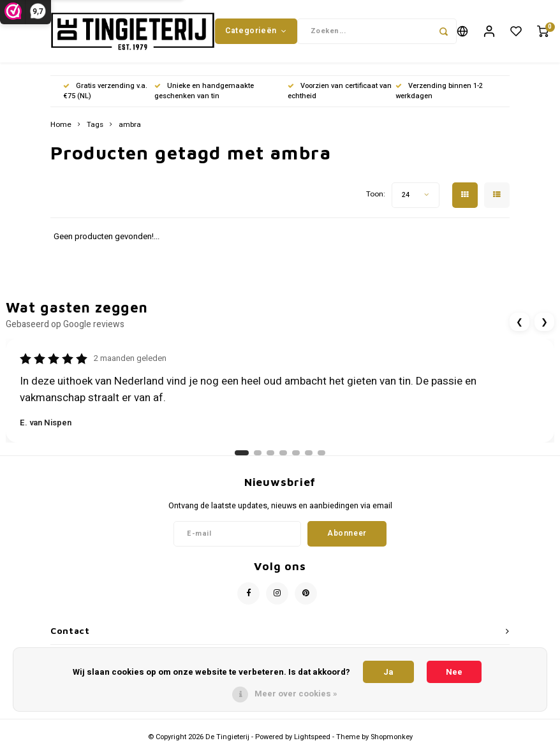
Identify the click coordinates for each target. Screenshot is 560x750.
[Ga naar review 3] (270, 455)
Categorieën (256, 31)
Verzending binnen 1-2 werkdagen (439, 92)
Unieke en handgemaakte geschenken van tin (204, 92)
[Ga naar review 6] (309, 455)
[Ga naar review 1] (242, 455)
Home (61, 126)
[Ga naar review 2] (258, 455)
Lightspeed (312, 738)
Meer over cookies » (296, 694)
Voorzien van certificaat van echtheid (340, 92)
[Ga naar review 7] (321, 455)
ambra (130, 126)
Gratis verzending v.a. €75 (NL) (105, 92)
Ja (388, 672)
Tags (95, 126)
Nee (454, 672)
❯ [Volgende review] (544, 323)
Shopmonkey (392, 738)
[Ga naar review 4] (283, 455)
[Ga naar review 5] (296, 455)
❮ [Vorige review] (519, 323)
